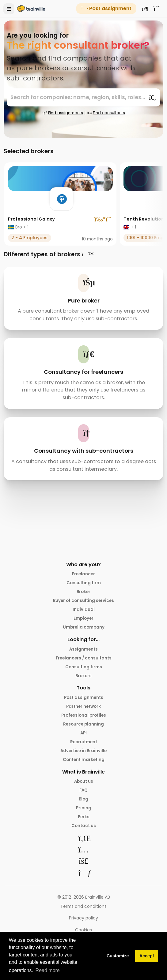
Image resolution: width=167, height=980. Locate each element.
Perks (83, 825)
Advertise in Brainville (84, 757)
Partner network (83, 711)
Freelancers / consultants (84, 661)
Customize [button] (118, 956)
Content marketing (83, 766)
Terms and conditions (83, 915)
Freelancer (84, 574)
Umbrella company (84, 629)
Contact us (84, 834)
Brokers (84, 679)
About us (83, 788)
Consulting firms (83, 670)
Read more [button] (48, 970)
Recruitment (84, 748)
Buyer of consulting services (83, 602)
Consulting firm (83, 583)
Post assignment (106, 8)
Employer (84, 620)
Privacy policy (83, 926)
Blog (84, 807)
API (83, 738)
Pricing (83, 816)
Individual (84, 611)
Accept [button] (147, 956)
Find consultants (107, 113)
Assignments (83, 651)
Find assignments (61, 113)
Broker (84, 592)
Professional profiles (84, 720)
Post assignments (83, 701)
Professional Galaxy (33, 219)
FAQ (84, 797)
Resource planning (84, 729)
